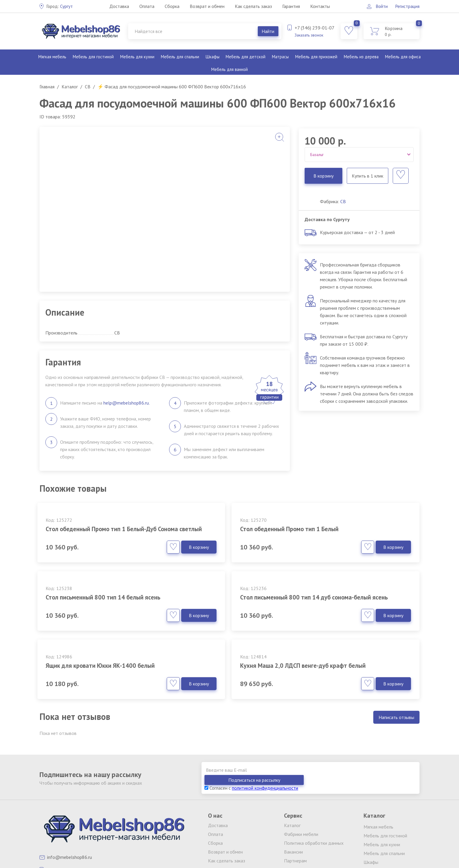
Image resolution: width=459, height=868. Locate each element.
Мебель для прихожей (316, 57)
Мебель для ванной (229, 69)
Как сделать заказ (253, 6)
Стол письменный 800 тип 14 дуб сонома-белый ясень (96, 609)
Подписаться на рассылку (386, 718)
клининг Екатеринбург (166, 838)
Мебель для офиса (403, 57)
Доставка (119, 6)
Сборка (171, 6)
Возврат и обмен (207, 6)
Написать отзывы (396, 665)
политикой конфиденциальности (265, 726)
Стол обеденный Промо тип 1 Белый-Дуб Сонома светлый (90, 533)
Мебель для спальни (180, 57)
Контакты (320, 6)
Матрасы (279, 57)
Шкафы (212, 57)
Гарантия (290, 6)
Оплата (146, 6)
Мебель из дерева (361, 57)
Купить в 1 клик (367, 176)
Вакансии (293, 790)
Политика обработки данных (314, 781)
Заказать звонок (309, 35)
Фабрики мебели (301, 772)
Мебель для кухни (137, 57)
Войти (380, 6)
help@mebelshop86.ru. (127, 403)
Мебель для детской (245, 57)
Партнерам (295, 799)
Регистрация (407, 6)
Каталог (292, 763)
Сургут (60, 6)
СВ (343, 201)
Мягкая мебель (53, 57)
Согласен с (251, 726)
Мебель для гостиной (93, 57)
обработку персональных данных (316, 842)
